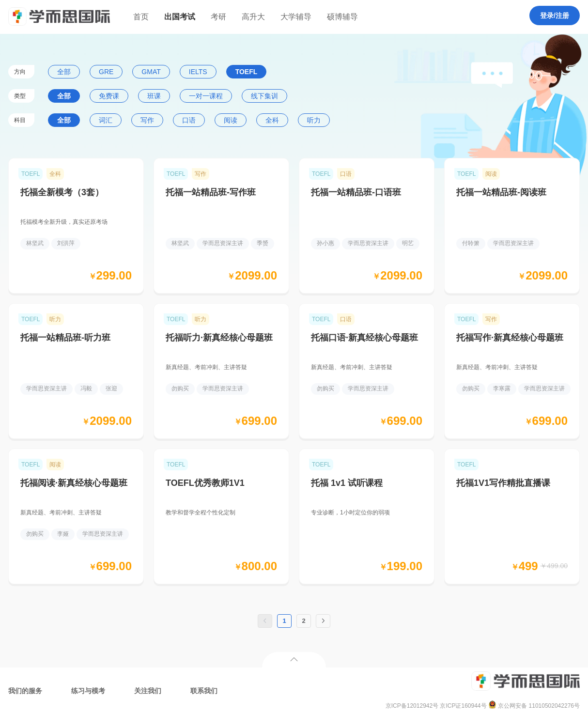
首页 (141, 17)
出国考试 (180, 17)
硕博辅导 (342, 17)
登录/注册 (555, 16)
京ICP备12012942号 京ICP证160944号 (436, 706)
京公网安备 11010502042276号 (534, 706)
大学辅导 (296, 17)
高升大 (253, 17)
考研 (218, 17)
